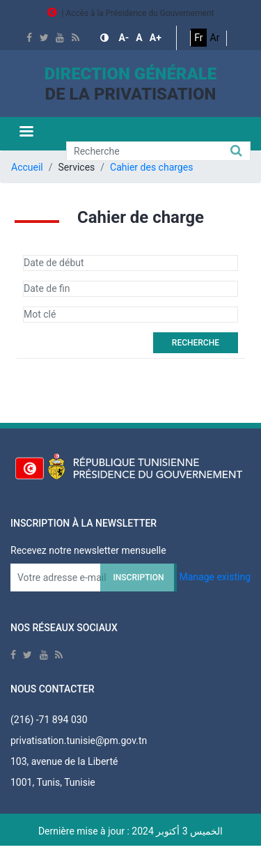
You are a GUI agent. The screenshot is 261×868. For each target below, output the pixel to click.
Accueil (27, 167)
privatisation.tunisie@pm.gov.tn (79, 741)
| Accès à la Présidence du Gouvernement (131, 13)
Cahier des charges (151, 167)
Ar (215, 38)
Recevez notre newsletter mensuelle (88, 550)
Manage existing (215, 577)
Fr (198, 38)
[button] (106, 38)
